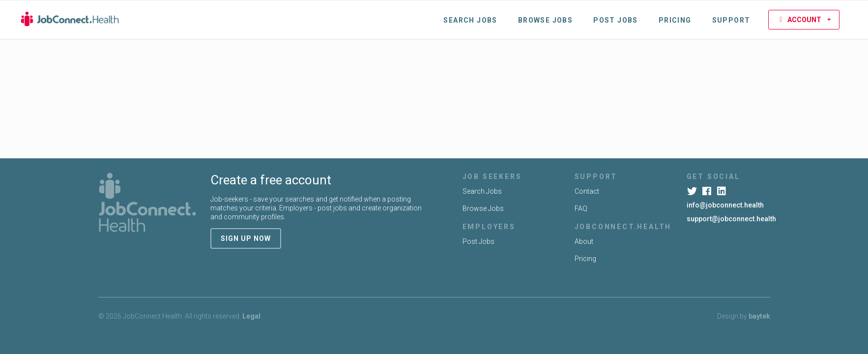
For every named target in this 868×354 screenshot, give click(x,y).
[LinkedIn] (723, 191)
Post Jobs (616, 20)
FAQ (581, 208)
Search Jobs (470, 20)
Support (731, 20)
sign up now (246, 238)
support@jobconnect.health (731, 219)
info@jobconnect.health (725, 205)
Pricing (675, 20)
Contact (587, 191)
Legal (251, 316)
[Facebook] (708, 191)
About (584, 241)
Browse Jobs (545, 20)
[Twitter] (693, 191)
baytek (759, 316)
